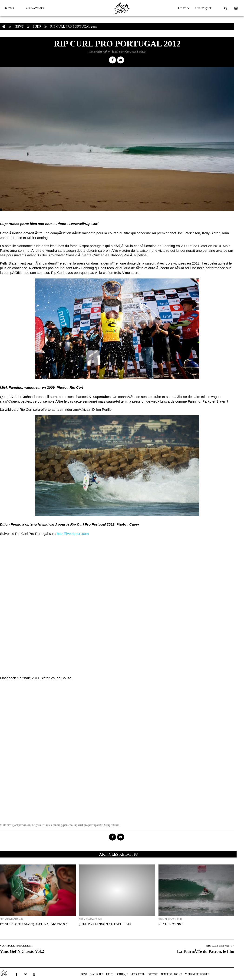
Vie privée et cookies (197, 974)
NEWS (9, 8)
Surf (37, 27)
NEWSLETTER (138, 974)
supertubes (113, 825)
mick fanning (54, 825)
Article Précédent (17, 945)
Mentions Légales (172, 974)
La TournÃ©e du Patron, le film (206, 951)
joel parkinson (22, 825)
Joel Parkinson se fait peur (106, 924)
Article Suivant (219, 945)
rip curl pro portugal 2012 (89, 825)
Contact (153, 974)
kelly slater (38, 825)
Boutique (203, 8)
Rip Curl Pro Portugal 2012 (73, 27)
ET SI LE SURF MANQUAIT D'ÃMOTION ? (34, 924)
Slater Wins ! (171, 924)
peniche (68, 825)
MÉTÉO (184, 8)
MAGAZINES (35, 8)
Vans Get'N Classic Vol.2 (22, 951)
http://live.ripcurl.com (72, 534)
